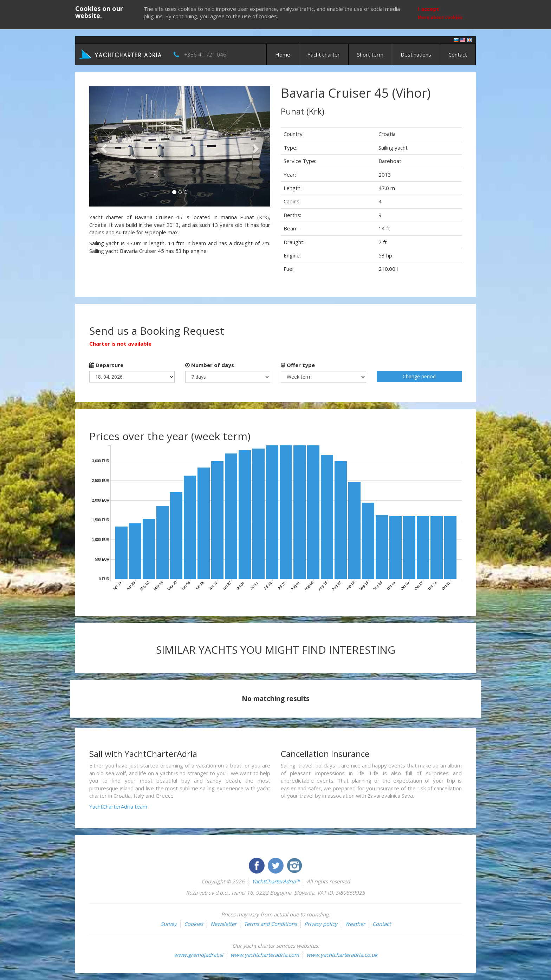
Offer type (298, 365)
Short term (370, 54)
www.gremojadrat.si (199, 955)
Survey (169, 924)
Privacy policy (321, 924)
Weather (355, 924)
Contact (458, 54)
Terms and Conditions (270, 924)
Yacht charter (324, 54)
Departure (106, 365)
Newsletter (223, 924)
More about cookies (440, 17)
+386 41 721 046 (205, 54)
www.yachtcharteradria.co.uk (342, 955)
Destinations (416, 54)
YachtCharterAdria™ (276, 881)
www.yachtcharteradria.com (265, 955)
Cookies (194, 924)
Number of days (210, 365)
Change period (419, 376)
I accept (429, 9)
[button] (103, 146)
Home (283, 54)
